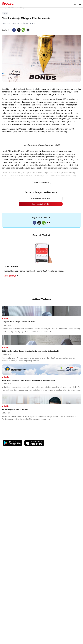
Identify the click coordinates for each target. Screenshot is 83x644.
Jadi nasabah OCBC (41, 204)
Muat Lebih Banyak (42, 182)
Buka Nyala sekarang (41, 198)
